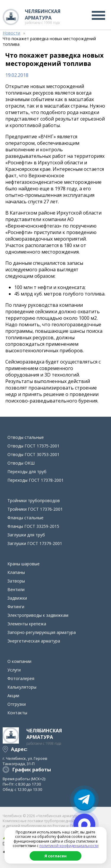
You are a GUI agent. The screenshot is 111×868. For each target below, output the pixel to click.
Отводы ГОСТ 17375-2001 (33, 446)
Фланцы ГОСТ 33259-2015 (33, 526)
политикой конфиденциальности (69, 846)
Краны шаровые (24, 564)
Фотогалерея (21, 678)
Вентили (16, 589)
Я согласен (55, 856)
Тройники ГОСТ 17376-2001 (35, 509)
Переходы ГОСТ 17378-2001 (36, 480)
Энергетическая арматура (34, 641)
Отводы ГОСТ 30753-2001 (33, 454)
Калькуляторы (22, 687)
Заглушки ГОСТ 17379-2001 (35, 543)
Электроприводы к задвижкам (38, 615)
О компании (19, 661)
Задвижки (17, 598)
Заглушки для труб (26, 535)
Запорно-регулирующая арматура (42, 632)
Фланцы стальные (25, 518)
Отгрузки (17, 704)
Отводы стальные (26, 437)
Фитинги (16, 607)
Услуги (14, 670)
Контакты (17, 713)
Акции (13, 696)
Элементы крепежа (27, 624)
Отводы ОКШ (21, 463)
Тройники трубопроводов (34, 500)
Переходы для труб (27, 472)
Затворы (16, 581)
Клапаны (16, 572)
